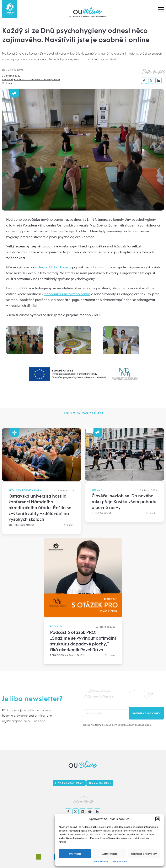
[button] (158, 819)
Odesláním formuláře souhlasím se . (117, 725)
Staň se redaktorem (69, 783)
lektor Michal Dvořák (55, 267)
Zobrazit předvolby (144, 854)
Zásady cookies (100, 862)
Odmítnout (109, 854)
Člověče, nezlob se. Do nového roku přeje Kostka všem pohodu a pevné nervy (124, 502)
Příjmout (75, 854)
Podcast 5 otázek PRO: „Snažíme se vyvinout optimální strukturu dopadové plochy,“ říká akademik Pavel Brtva (83, 641)
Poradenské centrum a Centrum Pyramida (37, 79)
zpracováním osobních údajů (136, 725)
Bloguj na (100, 783)
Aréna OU (7, 79)
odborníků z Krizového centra (67, 294)
